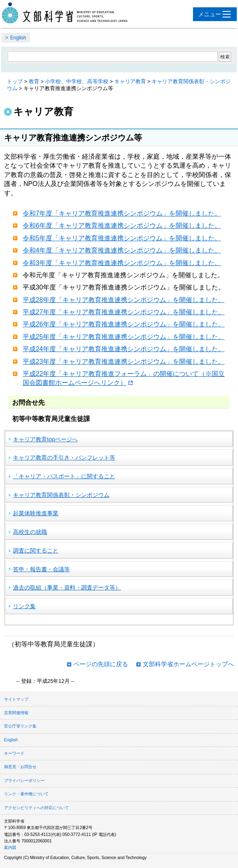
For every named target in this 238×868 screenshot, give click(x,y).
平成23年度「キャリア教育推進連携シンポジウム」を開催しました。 (124, 362)
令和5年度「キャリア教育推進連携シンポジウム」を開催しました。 (122, 238)
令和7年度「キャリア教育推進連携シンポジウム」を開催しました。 (122, 213)
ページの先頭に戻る (101, 664)
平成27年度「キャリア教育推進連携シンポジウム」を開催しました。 (124, 312)
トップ (15, 81)
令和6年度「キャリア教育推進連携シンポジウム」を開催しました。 (122, 226)
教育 (34, 81)
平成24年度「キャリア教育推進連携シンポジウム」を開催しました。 (124, 349)
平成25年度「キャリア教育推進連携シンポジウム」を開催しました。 (124, 337)
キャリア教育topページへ (45, 439)
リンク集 (24, 606)
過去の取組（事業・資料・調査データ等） (67, 587)
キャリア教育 (130, 81)
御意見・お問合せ (20, 767)
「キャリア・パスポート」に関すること (64, 476)
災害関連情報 (16, 713)
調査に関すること (36, 551)
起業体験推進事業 (36, 513)
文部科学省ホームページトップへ (188, 664)
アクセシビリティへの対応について (36, 808)
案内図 (10, 847)
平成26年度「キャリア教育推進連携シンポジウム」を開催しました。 (124, 324)
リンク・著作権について (26, 794)
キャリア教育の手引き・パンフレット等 (64, 458)
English (18, 38)
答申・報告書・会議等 (41, 569)
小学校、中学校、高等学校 (77, 81)
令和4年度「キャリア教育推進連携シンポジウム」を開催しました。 (122, 250)
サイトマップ (16, 699)
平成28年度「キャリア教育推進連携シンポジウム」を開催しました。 (124, 300)
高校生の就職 (30, 532)
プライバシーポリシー (24, 781)
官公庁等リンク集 (20, 726)
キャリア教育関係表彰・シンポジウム (61, 495)
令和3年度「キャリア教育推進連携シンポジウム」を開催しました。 (122, 263)
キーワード (14, 753)
